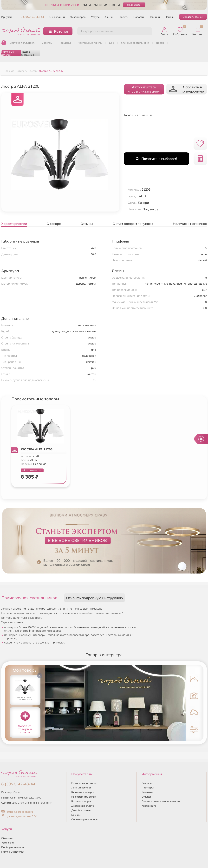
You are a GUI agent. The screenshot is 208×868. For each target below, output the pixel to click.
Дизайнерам (78, 17)
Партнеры (148, 788)
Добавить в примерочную (186, 89)
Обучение (7, 838)
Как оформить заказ (84, 797)
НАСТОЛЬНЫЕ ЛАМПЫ (90, 43)
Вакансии (147, 783)
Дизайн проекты (81, 810)
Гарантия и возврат (83, 792)
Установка (7, 843)
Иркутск (6, 17)
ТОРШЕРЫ (65, 43)
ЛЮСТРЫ (47, 43)
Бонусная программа (84, 783)
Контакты (147, 792)
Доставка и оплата (83, 806)
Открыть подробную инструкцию (94, 598)
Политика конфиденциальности (161, 801)
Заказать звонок (193, 17)
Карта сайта (149, 806)
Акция (109, 17)
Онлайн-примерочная (84, 819)
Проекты (123, 17)
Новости (139, 17)
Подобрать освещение (97, 31)
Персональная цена (32, 470)
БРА (112, 43)
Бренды (76, 815)
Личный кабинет (81, 788)
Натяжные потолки (7, 53)
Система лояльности (23, 43)
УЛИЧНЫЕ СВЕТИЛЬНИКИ (135, 43)
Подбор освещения (27, 53)
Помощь (170, 17)
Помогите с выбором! (156, 159)
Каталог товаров (81, 801)
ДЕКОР (160, 43)
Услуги (95, 17)
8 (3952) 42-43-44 (32, 17)
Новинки (154, 17)
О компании (57, 17)
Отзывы (146, 797)
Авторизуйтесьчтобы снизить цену (144, 89)
